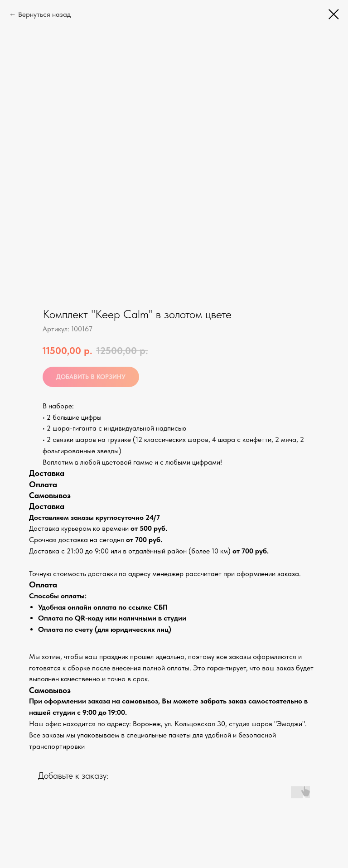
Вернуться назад (44, 14)
